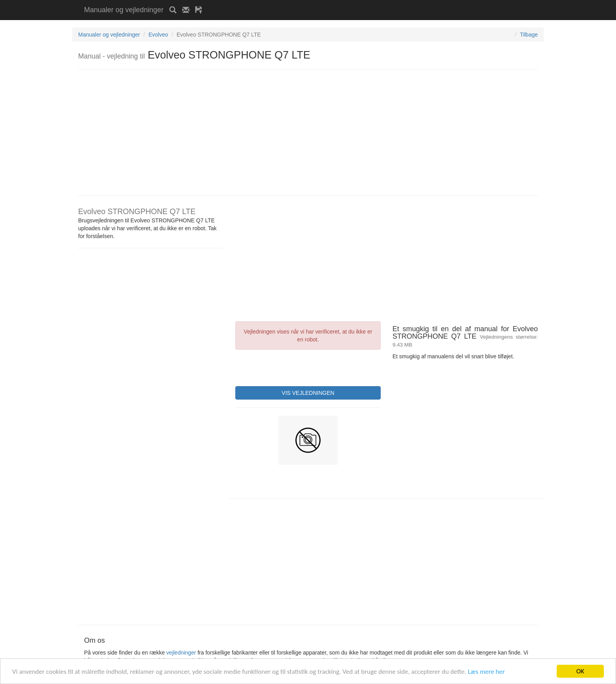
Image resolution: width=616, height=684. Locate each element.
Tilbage (529, 35)
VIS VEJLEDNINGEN (308, 393)
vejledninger (181, 653)
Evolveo (158, 35)
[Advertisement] (300, 3)
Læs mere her (486, 672)
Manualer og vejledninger (124, 10)
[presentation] (295, 367)
